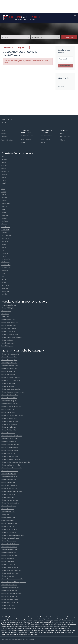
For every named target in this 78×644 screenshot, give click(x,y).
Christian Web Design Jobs (10, 599)
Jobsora (62, 140)
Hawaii (3, 183)
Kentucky (4, 198)
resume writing (49, 627)
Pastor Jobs (5, 317)
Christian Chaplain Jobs (9, 383)
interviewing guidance (8, 629)
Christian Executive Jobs (9, 427)
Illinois (3, 189)
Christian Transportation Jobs (10, 588)
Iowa (3, 186)
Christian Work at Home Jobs (10, 602)
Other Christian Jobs (8, 521)
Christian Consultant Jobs (9, 398)
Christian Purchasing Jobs (9, 488)
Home (3, 130)
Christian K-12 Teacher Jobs (10, 485)
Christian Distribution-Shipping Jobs (12, 415)
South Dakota (6, 268)
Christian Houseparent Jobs (10, 471)
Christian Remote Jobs (8, 605)
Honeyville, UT (22, 48)
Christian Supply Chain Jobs (10, 573)
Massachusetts (6, 204)
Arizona (4, 163)
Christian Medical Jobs (8, 512)
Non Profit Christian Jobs (9, 305)
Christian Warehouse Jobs (9, 596)
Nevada (4, 244)
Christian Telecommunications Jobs (12, 579)
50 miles (62, 87)
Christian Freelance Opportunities (12, 436)
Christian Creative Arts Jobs (10, 404)
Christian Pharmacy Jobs (9, 529)
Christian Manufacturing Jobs (10, 503)
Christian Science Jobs (8, 564)
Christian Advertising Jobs (9, 360)
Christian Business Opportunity (11, 377)
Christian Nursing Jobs (8, 526)
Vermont (4, 282)
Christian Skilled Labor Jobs (10, 567)
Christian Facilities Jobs (9, 326)
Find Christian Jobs (46, 136)
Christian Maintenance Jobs (10, 323)
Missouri (4, 218)
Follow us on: (5, 119)
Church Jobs (5, 314)
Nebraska (4, 233)
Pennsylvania (5, 259)
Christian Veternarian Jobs (9, 591)
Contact (4, 134)
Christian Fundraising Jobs (10, 439)
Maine (3, 209)
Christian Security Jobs (8, 494)
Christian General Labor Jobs (10, 445)
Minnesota (5, 215)
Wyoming (4, 294)
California (4, 166)
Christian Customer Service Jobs (11, 407)
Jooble (62, 134)
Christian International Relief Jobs (12, 491)
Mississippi (5, 221)
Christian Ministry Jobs (8, 308)
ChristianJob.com (24, 625)
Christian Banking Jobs (8, 372)
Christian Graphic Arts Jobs (10, 450)
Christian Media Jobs (8, 509)
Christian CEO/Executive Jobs (11, 380)
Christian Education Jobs (9, 418)
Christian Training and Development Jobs (14, 582)
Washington (5, 285)
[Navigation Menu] (75, 16)
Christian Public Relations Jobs (11, 538)
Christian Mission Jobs (8, 518)
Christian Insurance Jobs (9, 480)
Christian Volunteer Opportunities (11, 594)
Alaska (3, 157)
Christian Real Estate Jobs (9, 550)
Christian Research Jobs (9, 553)
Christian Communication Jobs (11, 389)
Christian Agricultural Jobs (9, 363)
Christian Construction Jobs (10, 395)
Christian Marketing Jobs (9, 506)
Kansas (4, 195)
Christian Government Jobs (10, 448)
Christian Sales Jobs (8, 561)
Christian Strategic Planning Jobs (11, 570)
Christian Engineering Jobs (10, 421)
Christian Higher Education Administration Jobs (16, 462)
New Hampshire (6, 236)
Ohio (3, 250)
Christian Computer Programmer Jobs (13, 392)
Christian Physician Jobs (9, 532)
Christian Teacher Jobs (8, 320)
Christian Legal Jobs (8, 497)
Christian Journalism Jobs (9, 523)
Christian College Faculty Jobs (11, 465)
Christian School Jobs (8, 331)
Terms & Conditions (7, 140)
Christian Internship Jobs (9, 474)
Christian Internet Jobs (8, 483)
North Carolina (6, 227)
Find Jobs (69, 37)
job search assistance (60, 627)
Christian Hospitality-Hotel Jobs (11, 459)
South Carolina (6, 265)
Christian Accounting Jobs (9, 357)
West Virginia (5, 291)
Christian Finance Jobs (8, 433)
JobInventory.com (65, 137)
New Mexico (5, 241)
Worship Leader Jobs (8, 343)
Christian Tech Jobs (7, 340)
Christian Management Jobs (10, 500)
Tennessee (5, 271)
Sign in (23, 142)
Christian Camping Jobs (9, 328)
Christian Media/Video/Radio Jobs (12, 337)
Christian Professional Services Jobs (12, 535)
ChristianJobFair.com (54, 625)
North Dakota (5, 230)
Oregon (4, 256)
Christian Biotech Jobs (8, 374)
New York (4, 247)
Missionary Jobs (6, 311)
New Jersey (5, 239)
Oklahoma (5, 253)
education (7, 48)
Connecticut (5, 171)
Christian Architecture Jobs (10, 366)
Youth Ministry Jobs (7, 346)
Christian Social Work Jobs (10, 334)
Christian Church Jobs (8, 386)
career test (40, 627)
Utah (3, 277)
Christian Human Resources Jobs (12, 468)
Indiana (4, 192)
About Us (4, 137)
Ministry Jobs (5, 515)
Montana (4, 224)
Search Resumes (26, 139)
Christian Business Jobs (9, 442)
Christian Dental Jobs (8, 410)
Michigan (4, 212)
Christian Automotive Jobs (9, 369)
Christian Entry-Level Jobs (9, 424)
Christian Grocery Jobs (8, 453)
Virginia (4, 279)
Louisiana (4, 201)
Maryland (4, 206)
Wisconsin (5, 288)
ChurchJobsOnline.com (37, 625)
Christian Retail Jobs (8, 559)
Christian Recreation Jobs (9, 547)
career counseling (29, 627)
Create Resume (45, 139)
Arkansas (4, 160)
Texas (3, 274)
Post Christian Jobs (27, 136)
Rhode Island (5, 262)
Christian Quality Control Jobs (10, 544)
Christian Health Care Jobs (10, 456)
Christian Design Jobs (8, 412)
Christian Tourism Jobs (8, 576)
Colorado (4, 168)
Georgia (4, 180)
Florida (4, 177)
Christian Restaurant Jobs (9, 556)
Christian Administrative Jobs (10, 354)
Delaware (4, 174)
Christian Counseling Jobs (9, 401)
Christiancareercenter (17, 639)
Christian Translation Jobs (9, 585)
